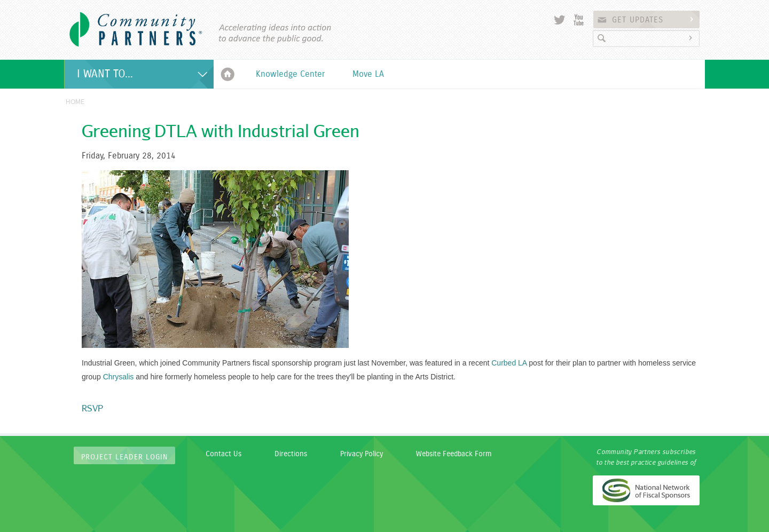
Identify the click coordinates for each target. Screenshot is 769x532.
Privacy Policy (362, 454)
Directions (291, 454)
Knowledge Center (290, 74)
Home (228, 74)
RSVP (92, 408)
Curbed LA (509, 363)
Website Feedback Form (454, 454)
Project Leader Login (124, 457)
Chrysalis (119, 377)
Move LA (368, 74)
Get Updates (654, 20)
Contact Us (223, 454)
